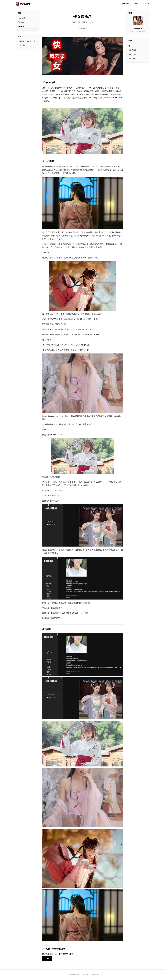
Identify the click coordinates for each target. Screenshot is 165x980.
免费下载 (146, 4)
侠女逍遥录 (23, 4)
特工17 (131, 46)
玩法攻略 (136, 4)
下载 (48, 959)
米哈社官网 (132, 54)
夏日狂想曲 (132, 50)
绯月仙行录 (132, 58)
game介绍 (126, 4)
